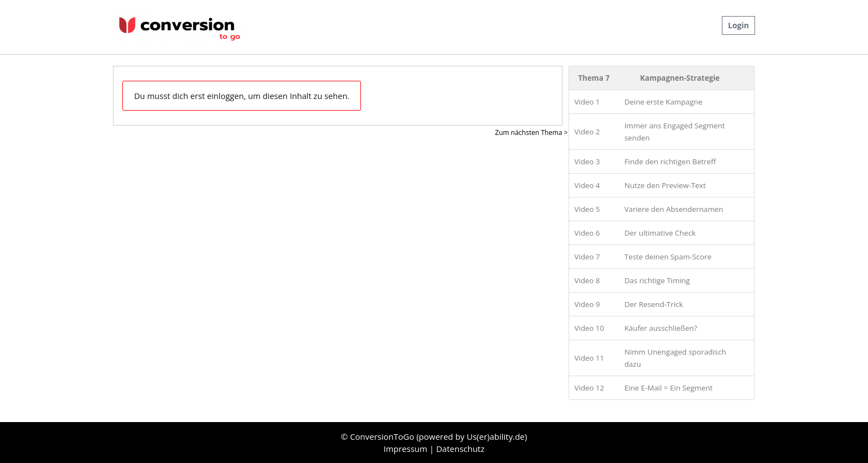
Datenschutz (460, 449)
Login (738, 25)
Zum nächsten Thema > (531, 132)
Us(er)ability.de (496, 436)
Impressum (407, 449)
